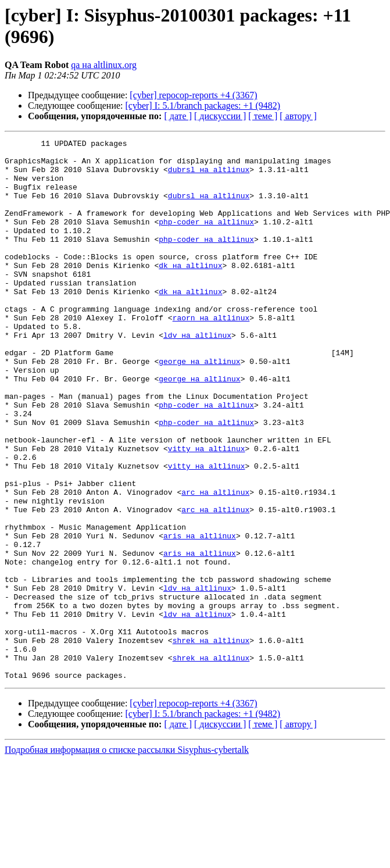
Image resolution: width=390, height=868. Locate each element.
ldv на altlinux (197, 375)
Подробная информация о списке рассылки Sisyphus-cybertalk (127, 858)
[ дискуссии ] (220, 116)
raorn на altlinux (211, 354)
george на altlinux (199, 406)
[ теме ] (263, 116)
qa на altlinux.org (104, 65)
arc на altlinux (215, 563)
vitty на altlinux (207, 511)
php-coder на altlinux (206, 239)
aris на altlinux (200, 616)
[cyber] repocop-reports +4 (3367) (193, 95)
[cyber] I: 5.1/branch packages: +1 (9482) (203, 106)
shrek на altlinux (211, 741)
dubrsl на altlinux (209, 176)
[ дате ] (178, 116)
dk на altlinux (190, 291)
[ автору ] (298, 116)
